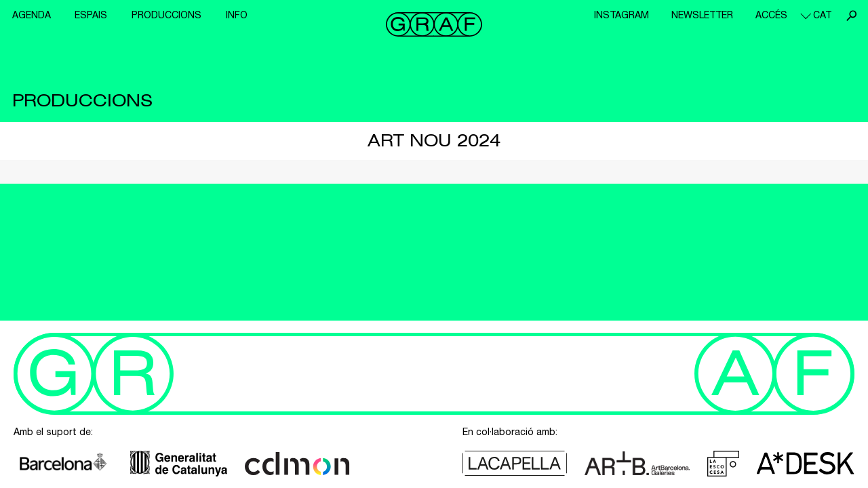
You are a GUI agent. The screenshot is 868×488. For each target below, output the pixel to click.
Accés (771, 15)
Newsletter (702, 15)
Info (237, 15)
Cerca (851, 16)
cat (822, 15)
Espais (91, 15)
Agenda (32, 15)
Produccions (166, 15)
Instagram (622, 15)
